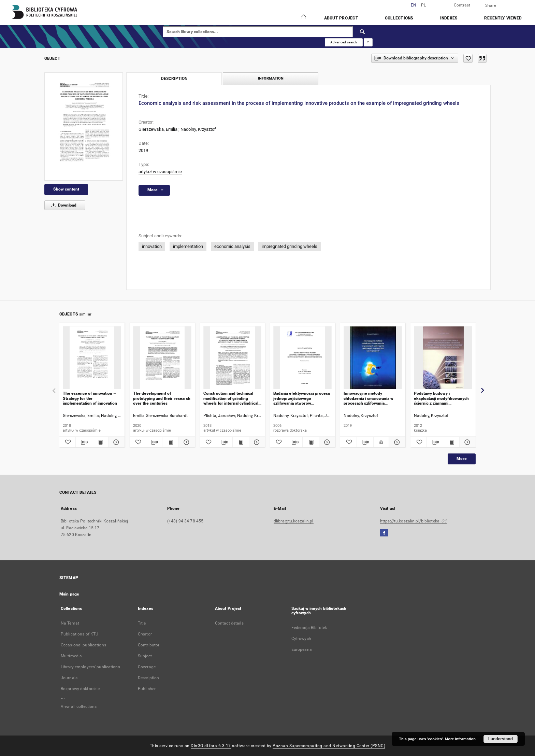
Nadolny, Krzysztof (198, 129)
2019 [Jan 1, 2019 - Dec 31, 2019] (143, 150)
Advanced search (344, 42)
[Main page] (303, 18)
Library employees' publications (90, 667)
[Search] (363, 32)
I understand (501, 739)
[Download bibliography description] (84, 442)
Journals (69, 678)
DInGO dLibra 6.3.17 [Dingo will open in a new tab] (211, 746)
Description (148, 678)
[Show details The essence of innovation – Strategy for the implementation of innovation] (115, 442)
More (462, 459)
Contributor (149, 645)
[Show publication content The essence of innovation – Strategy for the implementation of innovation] (100, 442)
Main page (69, 594)
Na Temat (70, 623)
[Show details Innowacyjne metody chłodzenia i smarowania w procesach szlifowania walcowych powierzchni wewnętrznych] (396, 442)
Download (63, 205)
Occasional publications (83, 645)
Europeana (302, 649)
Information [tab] (271, 78)
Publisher (147, 689)
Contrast (462, 5)
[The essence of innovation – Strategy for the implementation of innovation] (92, 358)
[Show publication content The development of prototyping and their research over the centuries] (170, 442)
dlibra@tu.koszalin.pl (294, 521)
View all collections (79, 706)
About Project (341, 18)
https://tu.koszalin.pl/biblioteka (414, 521)
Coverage (147, 667)
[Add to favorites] (468, 58)
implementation (188, 246)
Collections (399, 18)
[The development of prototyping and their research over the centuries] (162, 358)
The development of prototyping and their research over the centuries (162, 398)
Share (491, 5)
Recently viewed (503, 18)
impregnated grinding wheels (290, 246)
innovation (152, 246)
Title (142, 623)
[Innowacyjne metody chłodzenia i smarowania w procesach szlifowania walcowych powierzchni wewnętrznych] (373, 358)
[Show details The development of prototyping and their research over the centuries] (186, 442)
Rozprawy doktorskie (80, 689)
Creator (145, 634)
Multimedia (71, 656)
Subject (145, 656)
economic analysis (232, 246)
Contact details (229, 623)
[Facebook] (384, 533)
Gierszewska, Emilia (158, 129)
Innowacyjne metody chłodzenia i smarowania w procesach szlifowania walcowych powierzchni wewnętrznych (368, 398)
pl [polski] (424, 5)
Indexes (449, 18)
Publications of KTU (79, 634)
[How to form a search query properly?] (368, 42)
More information (460, 739)
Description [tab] (174, 79)
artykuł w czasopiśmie (160, 172)
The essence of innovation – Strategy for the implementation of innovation (90, 398)
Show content (66, 189)
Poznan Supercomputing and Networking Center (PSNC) (329, 746)
